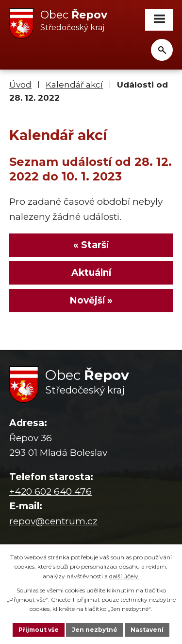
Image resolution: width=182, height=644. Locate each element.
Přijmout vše (39, 630)
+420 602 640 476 (50, 492)
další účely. (124, 576)
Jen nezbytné (95, 630)
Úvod (20, 84)
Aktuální (91, 273)
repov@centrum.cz (53, 521)
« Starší (91, 245)
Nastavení (147, 630)
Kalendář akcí (74, 84)
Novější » (91, 300)
